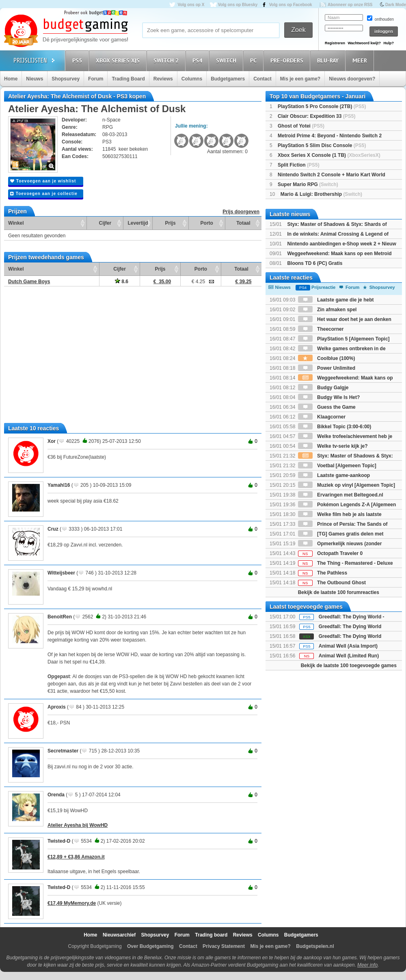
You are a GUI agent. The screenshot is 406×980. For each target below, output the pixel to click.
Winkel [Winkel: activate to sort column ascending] (16, 223)
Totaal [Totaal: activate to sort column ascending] (243, 223)
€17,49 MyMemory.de (72, 903)
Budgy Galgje (323, 388)
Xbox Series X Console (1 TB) (329, 155)
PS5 (78, 60)
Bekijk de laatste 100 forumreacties (339, 592)
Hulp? (389, 43)
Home (11, 79)
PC (255, 60)
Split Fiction (299, 165)
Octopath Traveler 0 (330, 553)
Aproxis (57, 707)
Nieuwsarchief (119, 935)
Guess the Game (327, 407)
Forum (96, 79)
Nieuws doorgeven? (352, 79)
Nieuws (35, 79)
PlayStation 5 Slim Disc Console (322, 145)
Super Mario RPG (308, 184)
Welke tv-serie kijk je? (333, 446)
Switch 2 (167, 60)
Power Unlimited (327, 368)
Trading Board (128, 79)
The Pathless (323, 573)
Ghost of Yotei (301, 126)
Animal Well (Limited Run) (349, 656)
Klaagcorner (322, 417)
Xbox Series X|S (119, 60)
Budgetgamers (228, 79)
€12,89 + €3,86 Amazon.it (76, 857)
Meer (361, 60)
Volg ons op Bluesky (238, 5)
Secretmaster (63, 751)
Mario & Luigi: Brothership (321, 194)
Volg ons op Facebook (291, 5)
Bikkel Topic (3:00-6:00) (335, 427)
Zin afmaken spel (327, 310)
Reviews (163, 79)
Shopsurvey (66, 79)
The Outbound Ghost (332, 583)
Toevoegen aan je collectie (44, 194)
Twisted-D (59, 841)
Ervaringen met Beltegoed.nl (341, 495)
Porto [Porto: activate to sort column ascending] (207, 223)
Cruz (53, 529)
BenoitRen (60, 617)
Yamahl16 (59, 485)
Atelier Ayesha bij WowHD (78, 825)
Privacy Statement (224, 946)
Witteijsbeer (61, 573)
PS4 (199, 60)
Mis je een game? (300, 79)
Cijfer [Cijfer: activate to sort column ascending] (105, 223)
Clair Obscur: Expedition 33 (316, 116)
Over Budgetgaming (150, 946)
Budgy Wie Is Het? (329, 397)
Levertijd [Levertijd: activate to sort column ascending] (138, 223)
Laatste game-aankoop (334, 475)
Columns (192, 79)
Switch (227, 60)
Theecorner (321, 329)
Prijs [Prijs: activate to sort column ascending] (171, 223)
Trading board (211, 935)
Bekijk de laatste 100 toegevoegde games (349, 666)
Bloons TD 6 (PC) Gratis (315, 263)
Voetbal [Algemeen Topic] (337, 466)
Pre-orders (288, 60)
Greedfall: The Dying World (350, 627)
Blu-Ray (329, 60)
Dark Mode (396, 5)
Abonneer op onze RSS (350, 5)
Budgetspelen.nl (315, 946)
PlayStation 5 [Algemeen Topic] (344, 339)
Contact (262, 79)
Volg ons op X (191, 5)
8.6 (122, 282)
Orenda (56, 795)
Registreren (335, 43)
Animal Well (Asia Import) (348, 646)
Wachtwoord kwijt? (364, 43)
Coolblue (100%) (327, 358)
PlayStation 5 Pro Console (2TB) (322, 106)
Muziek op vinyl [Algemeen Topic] (347, 485)
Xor (52, 441)
